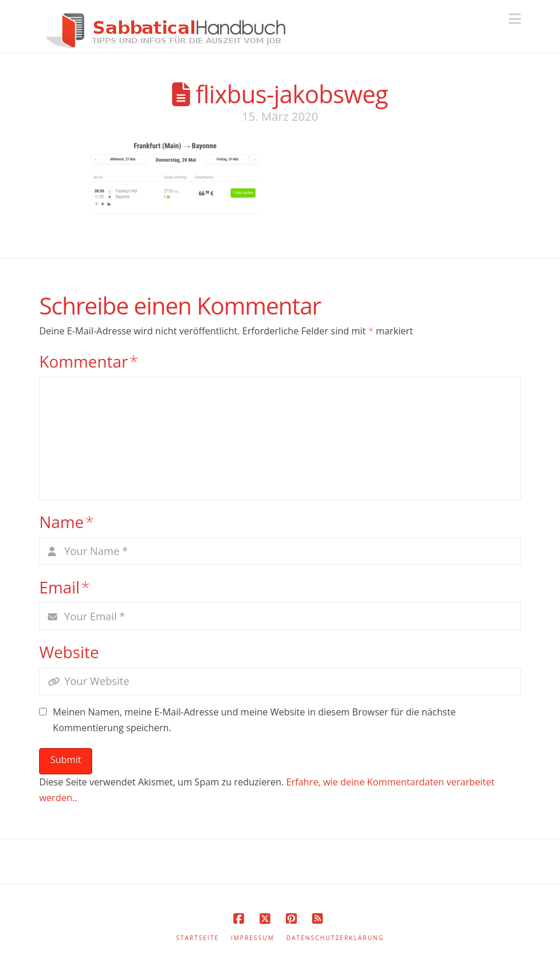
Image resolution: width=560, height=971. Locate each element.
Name (66, 522)
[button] (515, 19)
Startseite (198, 938)
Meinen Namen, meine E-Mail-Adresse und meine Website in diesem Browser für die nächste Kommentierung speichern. (255, 720)
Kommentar (89, 361)
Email (64, 587)
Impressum (253, 938)
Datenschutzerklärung (335, 938)
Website (69, 652)
